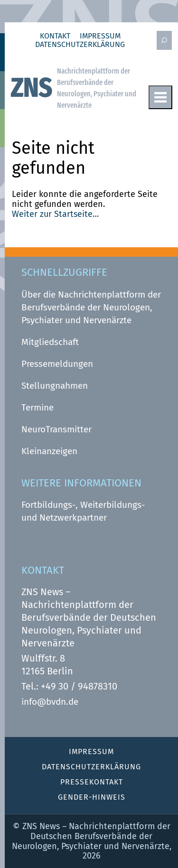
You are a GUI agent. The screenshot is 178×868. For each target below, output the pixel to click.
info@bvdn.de (50, 702)
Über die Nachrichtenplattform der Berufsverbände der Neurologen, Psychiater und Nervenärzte (91, 307)
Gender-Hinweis (92, 797)
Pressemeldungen (57, 364)
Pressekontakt (92, 782)
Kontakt (55, 36)
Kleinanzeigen (49, 451)
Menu (160, 97)
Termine (37, 407)
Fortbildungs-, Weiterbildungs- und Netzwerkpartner (83, 511)
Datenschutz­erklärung (80, 45)
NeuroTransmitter (56, 429)
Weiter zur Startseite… (55, 214)
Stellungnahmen (55, 386)
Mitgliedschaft (50, 342)
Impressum (100, 36)
